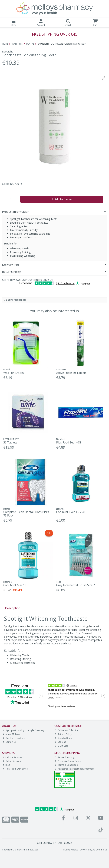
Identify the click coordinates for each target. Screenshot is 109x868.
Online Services (12, 761)
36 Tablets (10, 442)
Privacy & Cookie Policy (68, 761)
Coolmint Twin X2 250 (70, 512)
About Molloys (11, 734)
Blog (6, 765)
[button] (104, 78)
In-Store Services (12, 757)
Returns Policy (63, 734)
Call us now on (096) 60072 (54, 843)
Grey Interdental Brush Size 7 (75, 585)
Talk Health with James (15, 769)
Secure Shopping (65, 757)
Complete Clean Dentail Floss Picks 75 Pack (26, 514)
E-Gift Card (62, 746)
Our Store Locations (14, 738)
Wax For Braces (14, 373)
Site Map (61, 742)
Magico (75, 850)
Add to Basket (62, 199)
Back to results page (16, 300)
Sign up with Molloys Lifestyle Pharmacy (24, 730)
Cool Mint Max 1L (15, 585)
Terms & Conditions (66, 765)
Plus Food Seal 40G (69, 442)
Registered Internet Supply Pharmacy (75, 769)
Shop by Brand (64, 738)
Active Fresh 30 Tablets (71, 373)
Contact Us (10, 742)
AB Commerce (100, 850)
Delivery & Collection (67, 730)
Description (13, 608)
